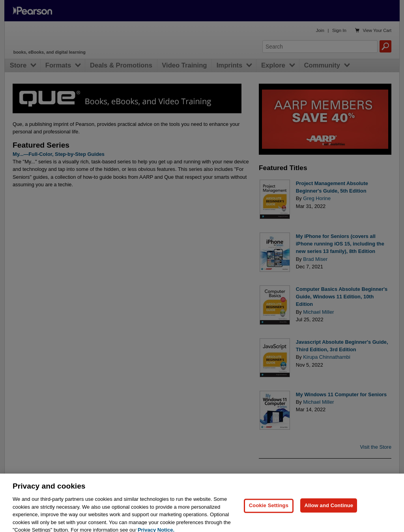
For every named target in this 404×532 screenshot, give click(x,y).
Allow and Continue (329, 512)
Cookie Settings (269, 512)
